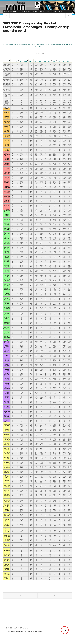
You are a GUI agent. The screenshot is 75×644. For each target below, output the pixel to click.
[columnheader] (7, 61)
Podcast (30, 11)
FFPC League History (13, 11)
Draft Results (27, 35)
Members (43, 11)
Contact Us (60, 11)
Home (5, 11)
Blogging (36, 11)
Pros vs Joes (23, 11)
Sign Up (54, 11)
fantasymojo (16, 35)
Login (49, 11)
